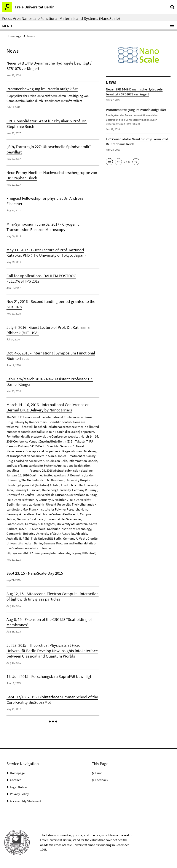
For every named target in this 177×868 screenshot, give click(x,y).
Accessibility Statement (26, 801)
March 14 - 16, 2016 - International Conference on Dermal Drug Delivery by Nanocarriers (48, 407)
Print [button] (99, 773)
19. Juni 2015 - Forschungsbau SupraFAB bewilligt (49, 676)
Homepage (14, 36)
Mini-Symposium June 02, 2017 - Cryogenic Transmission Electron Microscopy (43, 227)
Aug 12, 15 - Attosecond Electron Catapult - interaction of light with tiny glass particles (53, 596)
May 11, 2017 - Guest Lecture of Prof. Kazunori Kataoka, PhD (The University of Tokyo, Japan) (46, 252)
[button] (53, 722)
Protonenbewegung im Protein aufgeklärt (42, 89)
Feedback (102, 780)
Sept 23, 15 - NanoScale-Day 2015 (35, 573)
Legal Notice (18, 787)
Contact (15, 780)
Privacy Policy (19, 794)
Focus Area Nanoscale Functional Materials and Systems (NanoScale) (61, 18)
